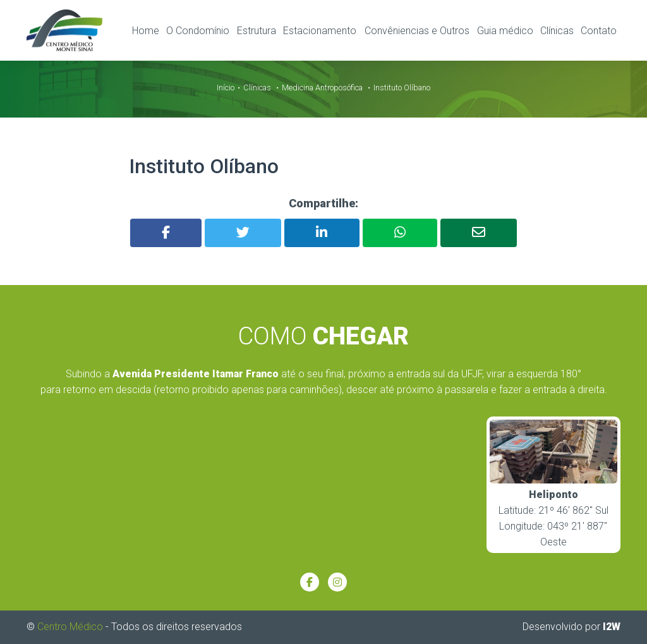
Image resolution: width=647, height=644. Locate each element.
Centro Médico (70, 627)
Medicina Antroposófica (322, 88)
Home (146, 31)
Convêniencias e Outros (417, 31)
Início (226, 88)
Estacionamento (320, 31)
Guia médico (505, 31)
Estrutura (257, 31)
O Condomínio (198, 31)
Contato (599, 31)
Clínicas (557, 31)
